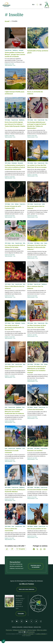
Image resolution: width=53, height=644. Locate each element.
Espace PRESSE (28, 635)
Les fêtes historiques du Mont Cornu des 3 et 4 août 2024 (37, 331)
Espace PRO (37, 635)
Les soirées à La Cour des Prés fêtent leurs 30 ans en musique (37, 169)
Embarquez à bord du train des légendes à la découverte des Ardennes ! (38, 251)
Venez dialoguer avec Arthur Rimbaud (15, 371)
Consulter (21, 622)
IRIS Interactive (31, 640)
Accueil (7, 21)
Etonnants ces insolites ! (36, 456)
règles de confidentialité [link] (28, 642)
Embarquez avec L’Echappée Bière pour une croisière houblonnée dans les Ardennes (15, 416)
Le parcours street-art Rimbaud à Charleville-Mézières (13, 498)
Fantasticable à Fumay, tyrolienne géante (36, 52)
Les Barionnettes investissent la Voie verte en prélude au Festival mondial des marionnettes (15, 170)
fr (34, 6)
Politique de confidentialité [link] (20, 638)
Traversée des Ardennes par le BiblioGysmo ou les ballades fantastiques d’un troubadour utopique (37, 373)
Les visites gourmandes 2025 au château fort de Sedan (15, 250)
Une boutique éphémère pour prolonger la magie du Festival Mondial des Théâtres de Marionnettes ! (38, 127)
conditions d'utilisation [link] (41, 642)
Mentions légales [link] (32, 638)
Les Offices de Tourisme (27, 592)
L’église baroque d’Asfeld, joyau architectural (14, 95)
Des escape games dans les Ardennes (37, 211)
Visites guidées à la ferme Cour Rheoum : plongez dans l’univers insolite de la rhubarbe (15, 55)
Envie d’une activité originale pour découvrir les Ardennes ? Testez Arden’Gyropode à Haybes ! (15, 127)
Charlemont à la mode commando (13, 457)
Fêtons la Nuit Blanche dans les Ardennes (15, 291)
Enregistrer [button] (21, 557)
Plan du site (9, 638)
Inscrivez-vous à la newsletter (36, 574)
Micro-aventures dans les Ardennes (36, 291)
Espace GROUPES (17, 635)
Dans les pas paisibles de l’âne (36, 538)
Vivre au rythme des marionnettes (12, 538)
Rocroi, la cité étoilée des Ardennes (36, 95)
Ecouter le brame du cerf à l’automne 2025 (14, 211)
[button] (24, 29)
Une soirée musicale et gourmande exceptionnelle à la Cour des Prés (15, 331)
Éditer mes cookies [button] (42, 638)
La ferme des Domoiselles (37, 413)
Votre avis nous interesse (27, 597)
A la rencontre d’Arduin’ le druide (36, 497)
